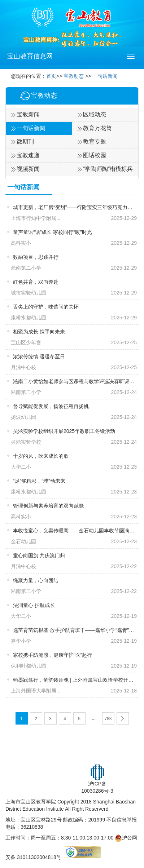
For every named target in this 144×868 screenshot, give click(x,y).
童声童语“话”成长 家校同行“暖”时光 (53, 232)
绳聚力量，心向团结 (36, 580)
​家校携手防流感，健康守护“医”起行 (53, 655)
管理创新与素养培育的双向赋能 (48, 506)
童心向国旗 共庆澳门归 (39, 555)
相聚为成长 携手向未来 (39, 332)
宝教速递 (28, 155)
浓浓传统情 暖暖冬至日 (39, 356)
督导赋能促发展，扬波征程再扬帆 (51, 406)
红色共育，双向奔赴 (36, 282)
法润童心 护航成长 (34, 605)
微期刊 (25, 141)
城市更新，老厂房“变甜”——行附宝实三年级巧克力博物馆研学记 (74, 207)
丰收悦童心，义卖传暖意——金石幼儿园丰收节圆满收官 (74, 531)
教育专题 (95, 141)
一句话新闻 (105, 76)
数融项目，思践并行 (36, 257)
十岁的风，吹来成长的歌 (41, 456)
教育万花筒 (97, 128)
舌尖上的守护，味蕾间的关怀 (46, 307)
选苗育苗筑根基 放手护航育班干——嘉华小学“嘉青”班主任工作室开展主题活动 (74, 630)
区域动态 (95, 114)
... (93, 718)
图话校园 (95, 155)
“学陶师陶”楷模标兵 (108, 169)
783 (108, 719)
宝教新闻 (28, 114)
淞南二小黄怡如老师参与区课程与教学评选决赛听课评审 (74, 381)
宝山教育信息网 (30, 56)
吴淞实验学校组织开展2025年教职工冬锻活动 (64, 431)
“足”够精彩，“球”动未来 (39, 481)
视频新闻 (28, 169)
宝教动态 (74, 76)
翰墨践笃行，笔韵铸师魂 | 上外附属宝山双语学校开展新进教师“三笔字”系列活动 (74, 680)
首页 (51, 76)
